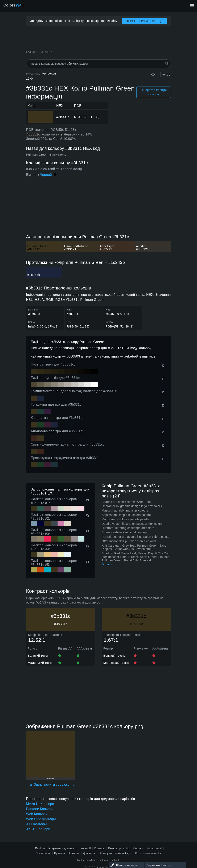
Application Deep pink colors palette (126, 515)
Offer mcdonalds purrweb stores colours (129, 541)
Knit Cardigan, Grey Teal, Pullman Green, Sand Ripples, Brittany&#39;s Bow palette (134, 547)
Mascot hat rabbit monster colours (125, 510)
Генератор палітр (119, 848)
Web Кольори (37, 814)
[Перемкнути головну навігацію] (192, 6)
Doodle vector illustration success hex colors (132, 524)
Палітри (40, 848)
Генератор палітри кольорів (154, 92)
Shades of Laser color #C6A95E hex (127, 502)
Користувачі (154, 848)
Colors (14, 5)
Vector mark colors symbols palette (126, 519)
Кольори (99, 848)
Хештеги (138, 848)
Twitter (81, 860)
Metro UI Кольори (40, 804)
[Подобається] (153, 75)
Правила (60, 853)
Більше (107, 564)
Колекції (86, 848)
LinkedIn (116, 860)
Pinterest (104, 860)
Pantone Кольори (40, 809)
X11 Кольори (36, 824)
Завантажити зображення (52, 784)
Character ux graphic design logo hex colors (132, 506)
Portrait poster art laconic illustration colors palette (136, 537)
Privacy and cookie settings (115, 853)
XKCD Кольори (38, 829)
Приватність (43, 853)
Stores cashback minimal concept (125, 532)
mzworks (156, 853)
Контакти (74, 853)
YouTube (91, 860)
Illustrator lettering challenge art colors (128, 528)
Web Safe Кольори (41, 819)
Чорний (46, 175)
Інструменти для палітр (63, 848)
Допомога (89, 853)
